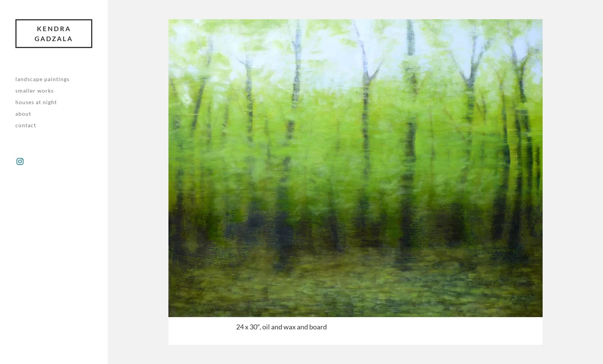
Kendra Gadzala (54, 34)
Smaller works (35, 91)
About (23, 114)
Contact (26, 125)
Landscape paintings (42, 79)
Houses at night (36, 102)
